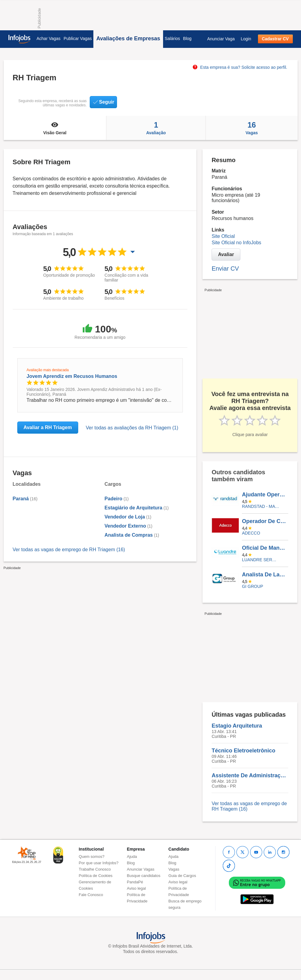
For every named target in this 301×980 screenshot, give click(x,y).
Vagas (252, 128)
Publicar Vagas (78, 38)
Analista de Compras (129, 535)
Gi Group (253, 586)
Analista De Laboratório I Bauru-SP (265, 575)
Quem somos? (92, 857)
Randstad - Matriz (261, 506)
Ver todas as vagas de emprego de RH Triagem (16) (69, 550)
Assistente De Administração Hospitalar (250, 775)
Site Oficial (223, 236)
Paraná (21, 499)
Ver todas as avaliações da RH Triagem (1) (132, 428)
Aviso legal (137, 888)
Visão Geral (55, 128)
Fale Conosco (91, 895)
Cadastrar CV (275, 39)
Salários (172, 38)
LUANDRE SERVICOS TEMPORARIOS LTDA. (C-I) (261, 560)
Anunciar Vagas (141, 869)
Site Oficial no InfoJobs (236, 243)
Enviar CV (225, 268)
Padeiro (114, 499)
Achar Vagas (49, 38)
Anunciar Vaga (221, 39)
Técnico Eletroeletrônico (243, 751)
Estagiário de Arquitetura (134, 508)
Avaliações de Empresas (128, 38)
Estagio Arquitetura (237, 726)
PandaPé (135, 882)
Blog (187, 38)
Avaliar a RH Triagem (48, 427)
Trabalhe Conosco (95, 869)
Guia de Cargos (182, 876)
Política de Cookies (96, 876)
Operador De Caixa (265, 521)
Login (246, 39)
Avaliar (226, 254)
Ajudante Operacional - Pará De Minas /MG (265, 495)
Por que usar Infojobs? (99, 863)
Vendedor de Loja (125, 517)
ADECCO (251, 533)
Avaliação (156, 128)
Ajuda (132, 857)
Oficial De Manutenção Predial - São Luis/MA (265, 548)
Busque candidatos (144, 876)
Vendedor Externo (125, 526)
